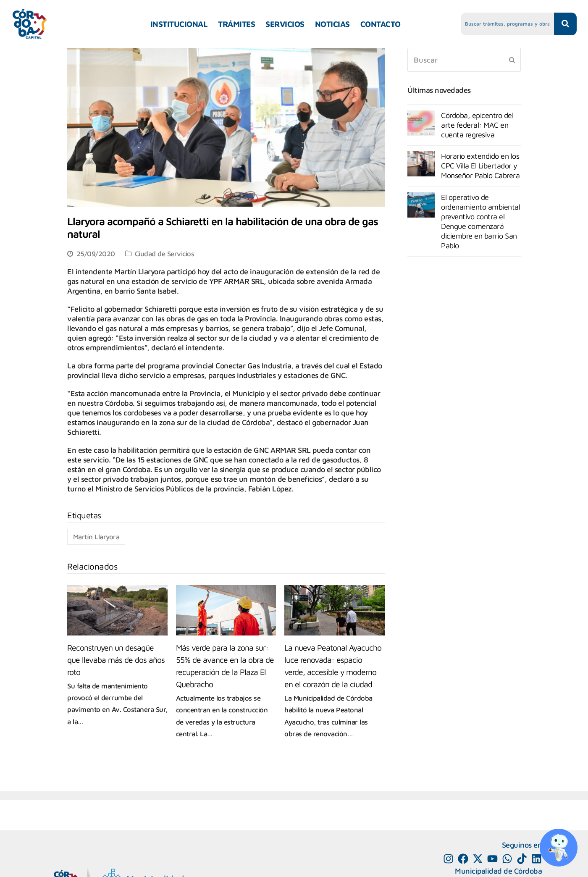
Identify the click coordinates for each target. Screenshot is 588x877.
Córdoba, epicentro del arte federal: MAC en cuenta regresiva (477, 125)
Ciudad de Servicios (165, 253)
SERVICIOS (285, 24)
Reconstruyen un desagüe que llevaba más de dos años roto (116, 660)
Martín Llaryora (96, 537)
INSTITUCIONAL (179, 24)
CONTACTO (381, 24)
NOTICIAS (332, 24)
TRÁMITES (236, 24)
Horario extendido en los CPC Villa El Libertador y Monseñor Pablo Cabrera (480, 166)
